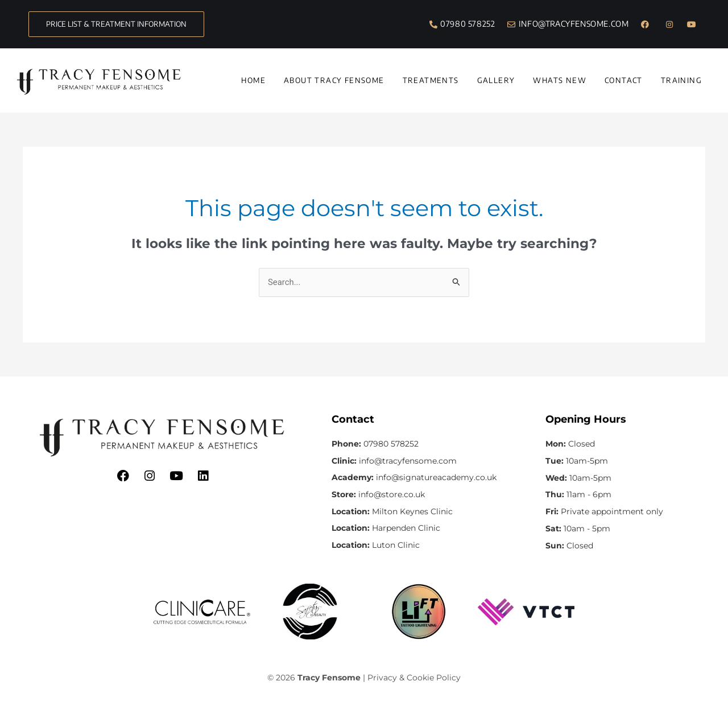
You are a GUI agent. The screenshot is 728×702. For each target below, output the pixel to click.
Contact (624, 80)
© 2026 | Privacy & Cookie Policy (364, 678)
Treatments (431, 80)
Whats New (560, 80)
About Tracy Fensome (334, 80)
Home (253, 80)
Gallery (496, 80)
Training (681, 80)
